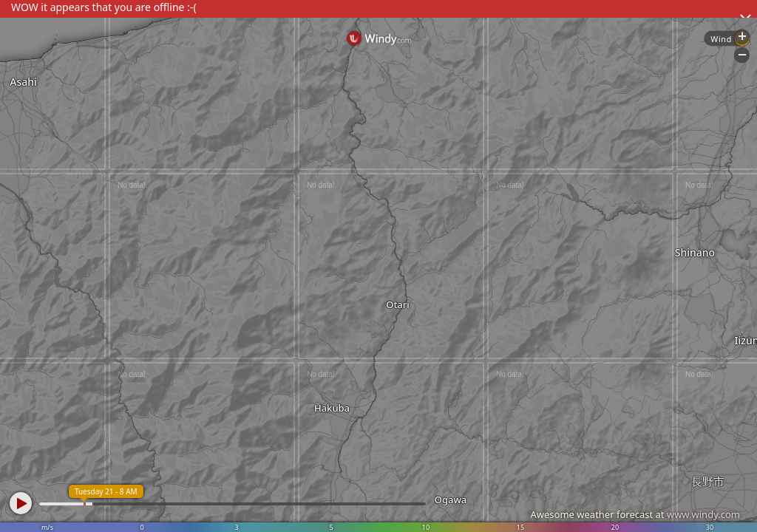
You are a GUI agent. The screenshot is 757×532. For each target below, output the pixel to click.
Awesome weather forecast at (635, 514)
